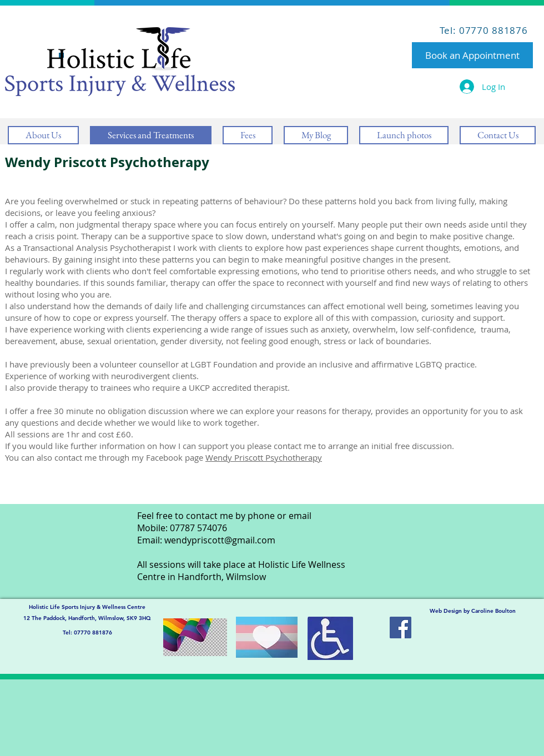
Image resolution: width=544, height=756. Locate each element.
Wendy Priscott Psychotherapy (264, 457)
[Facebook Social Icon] (401, 628)
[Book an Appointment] (472, 55)
